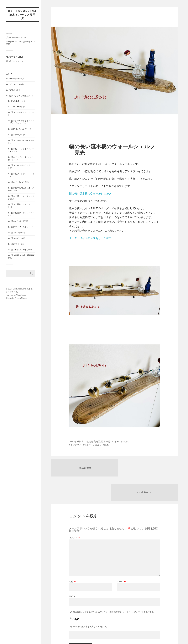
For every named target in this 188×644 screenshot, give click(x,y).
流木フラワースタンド (21, 227)
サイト (72, 573)
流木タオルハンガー (20, 129)
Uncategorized (15, 79)
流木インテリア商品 (18, 96)
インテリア (76, 445)
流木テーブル (17, 135)
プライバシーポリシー (16, 38)
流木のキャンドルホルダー (23, 141)
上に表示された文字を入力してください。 (89, 603)
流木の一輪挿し (18, 182)
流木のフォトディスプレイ (23, 174)
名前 (73, 558)
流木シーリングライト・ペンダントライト (21, 122)
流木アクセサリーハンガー (23, 113)
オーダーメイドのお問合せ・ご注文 (20, 43)
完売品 (12, 90)
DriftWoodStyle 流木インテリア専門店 (23, 15)
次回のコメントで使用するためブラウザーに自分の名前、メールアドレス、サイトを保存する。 (114, 588)
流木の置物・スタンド (21, 205)
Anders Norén (21, 298)
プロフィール (15, 85)
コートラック (17, 107)
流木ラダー (16, 244)
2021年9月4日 (76, 441)
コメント (75, 514)
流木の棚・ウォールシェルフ (115, 441)
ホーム (9, 34)
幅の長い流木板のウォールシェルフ (90, 193)
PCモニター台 (17, 101)
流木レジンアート (19, 250)
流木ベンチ (16, 233)
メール (122, 558)
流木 (106, 445)
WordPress (21, 295)
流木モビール (17, 239)
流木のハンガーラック (21, 166)
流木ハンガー (17, 221)
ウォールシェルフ (93, 445)
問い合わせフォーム (14, 62)
